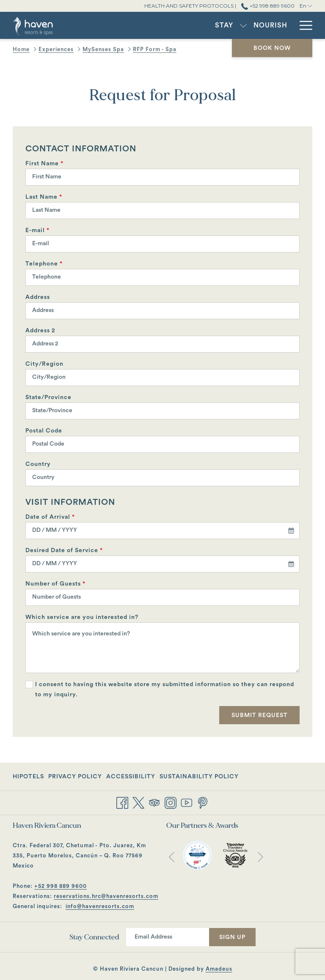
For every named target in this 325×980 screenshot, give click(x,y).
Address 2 (40, 331)
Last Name (44, 197)
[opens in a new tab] (197, 855)
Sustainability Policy (199, 777)
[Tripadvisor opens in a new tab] (154, 802)
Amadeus (219, 969)
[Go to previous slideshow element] (172, 857)
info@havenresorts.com (100, 906)
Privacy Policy (75, 777)
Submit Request (260, 715)
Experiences (56, 49)
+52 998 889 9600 (61, 886)
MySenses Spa (103, 49)
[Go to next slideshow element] (260, 857)
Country (38, 464)
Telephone (44, 264)
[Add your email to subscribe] (168, 937)
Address (38, 297)
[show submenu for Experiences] (289, 25)
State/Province (48, 397)
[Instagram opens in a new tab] (171, 802)
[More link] (303, 25)
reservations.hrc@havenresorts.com (106, 896)
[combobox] (162, 531)
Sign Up (232, 937)
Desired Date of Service (64, 550)
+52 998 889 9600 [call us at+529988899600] (268, 6)
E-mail (37, 230)
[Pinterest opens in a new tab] (203, 802)
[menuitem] (155, 25)
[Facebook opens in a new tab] (122, 802)
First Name (44, 164)
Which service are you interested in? (82, 617)
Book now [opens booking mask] (272, 48)
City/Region (44, 364)
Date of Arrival (50, 517)
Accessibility (131, 777)
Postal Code (44, 431)
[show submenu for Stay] (174, 25)
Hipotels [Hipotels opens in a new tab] (28, 778)
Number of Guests (55, 584)
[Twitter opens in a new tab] (138, 802)
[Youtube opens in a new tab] (187, 802)
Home (21, 49)
